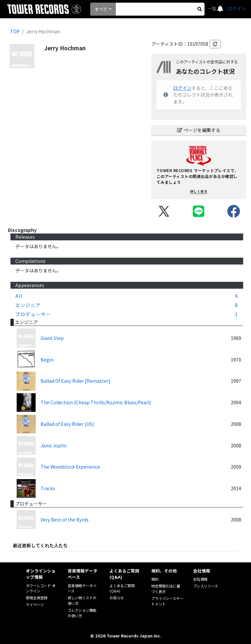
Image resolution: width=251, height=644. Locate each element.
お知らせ (117, 598)
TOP (15, 31)
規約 (155, 579)
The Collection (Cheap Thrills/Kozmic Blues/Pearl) (96, 402)
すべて (101, 9)
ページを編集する (199, 130)
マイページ (35, 604)
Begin (47, 360)
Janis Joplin (54, 445)
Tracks (48, 488)
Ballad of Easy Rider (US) (67, 424)
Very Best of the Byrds (65, 520)
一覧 (212, 8)
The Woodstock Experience (70, 467)
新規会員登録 (37, 598)
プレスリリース (206, 586)
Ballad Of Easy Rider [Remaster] (75, 381)
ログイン (237, 8)
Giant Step (52, 338)
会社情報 (200, 579)
